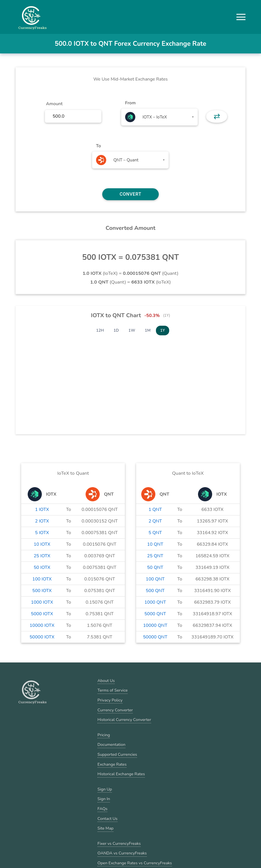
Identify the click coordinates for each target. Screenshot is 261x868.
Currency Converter (115, 710)
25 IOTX (42, 556)
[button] (241, 17)
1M (148, 330)
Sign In (104, 799)
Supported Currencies (117, 754)
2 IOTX (42, 521)
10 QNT (155, 544)
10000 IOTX (42, 625)
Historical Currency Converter (124, 720)
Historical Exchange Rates (121, 774)
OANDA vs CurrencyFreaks (122, 853)
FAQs (102, 809)
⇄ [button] (217, 116)
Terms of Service (113, 690)
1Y (163, 330)
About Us (106, 681)
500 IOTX (42, 591)
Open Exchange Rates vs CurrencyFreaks (135, 863)
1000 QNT (155, 602)
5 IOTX (42, 533)
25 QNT (155, 556)
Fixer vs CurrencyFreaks (119, 843)
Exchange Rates (112, 764)
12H (100, 330)
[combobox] (159, 117)
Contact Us (107, 819)
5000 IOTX (42, 614)
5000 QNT (155, 614)
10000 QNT (155, 625)
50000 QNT (155, 637)
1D (116, 330)
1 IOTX (42, 509)
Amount (54, 104)
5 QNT (155, 533)
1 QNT (155, 509)
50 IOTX (42, 567)
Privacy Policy (110, 700)
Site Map (106, 828)
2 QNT (155, 521)
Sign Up (105, 789)
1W (132, 330)
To (99, 146)
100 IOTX (42, 579)
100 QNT (155, 579)
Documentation (111, 744)
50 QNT (155, 567)
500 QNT (155, 591)
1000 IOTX (42, 602)
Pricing (104, 735)
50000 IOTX (42, 637)
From (130, 103)
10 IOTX (42, 544)
